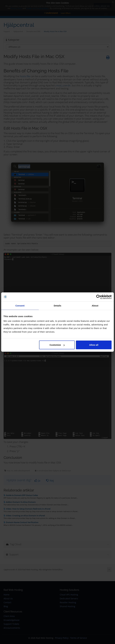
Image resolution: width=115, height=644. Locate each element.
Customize (57, 345)
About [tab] (95, 305)
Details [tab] (57, 305)
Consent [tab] (20, 305)
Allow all (94, 345)
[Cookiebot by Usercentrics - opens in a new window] (98, 297)
